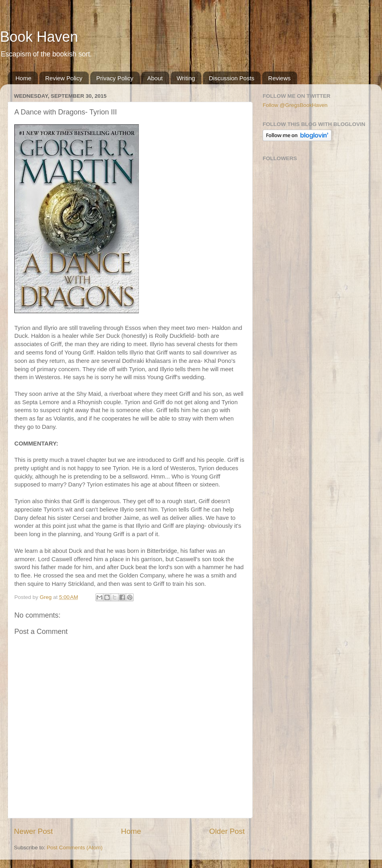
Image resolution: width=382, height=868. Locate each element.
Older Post (227, 831)
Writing (186, 78)
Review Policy (64, 78)
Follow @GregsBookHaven (295, 105)
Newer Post (33, 831)
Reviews (280, 78)
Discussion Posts (232, 78)
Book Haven (39, 37)
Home (23, 78)
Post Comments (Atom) (75, 848)
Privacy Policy (115, 78)
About (155, 78)
